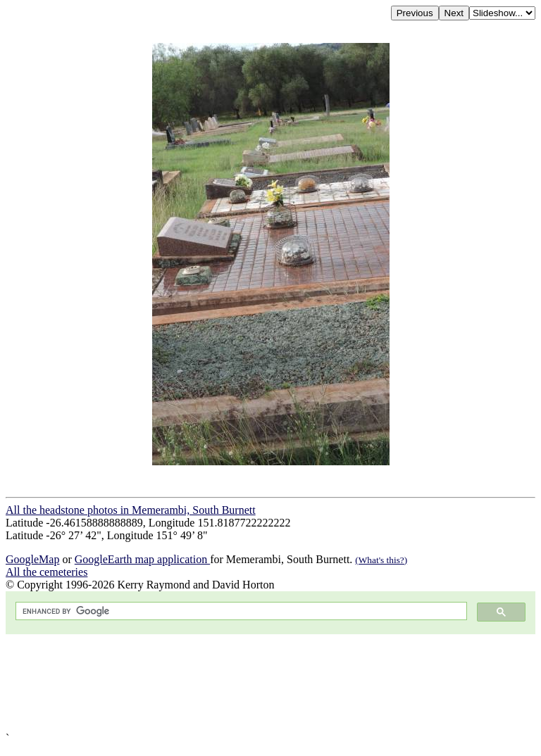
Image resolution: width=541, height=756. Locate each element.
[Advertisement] (270, 683)
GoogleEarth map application (142, 559)
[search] (240, 611)
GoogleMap (32, 559)
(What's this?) (381, 560)
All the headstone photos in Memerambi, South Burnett (131, 510)
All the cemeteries (46, 572)
